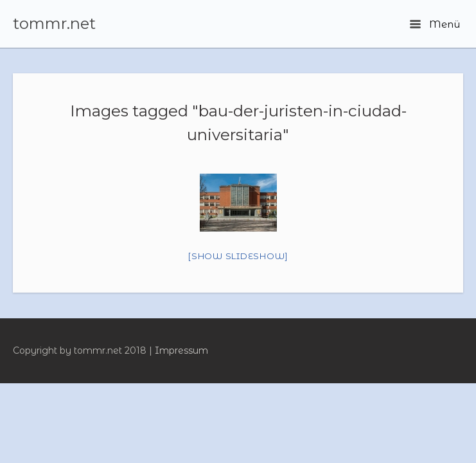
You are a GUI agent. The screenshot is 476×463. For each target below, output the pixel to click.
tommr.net (54, 24)
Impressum (181, 350)
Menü (435, 24)
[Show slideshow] (238, 256)
